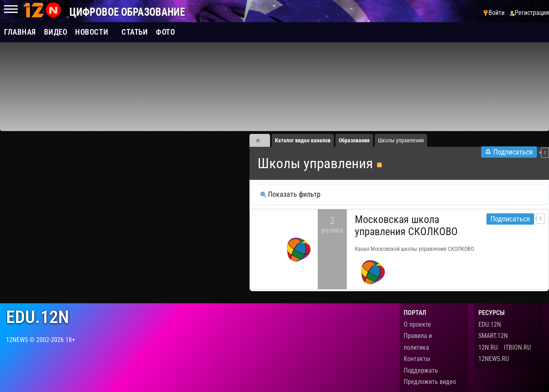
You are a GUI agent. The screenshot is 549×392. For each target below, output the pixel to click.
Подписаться (510, 219)
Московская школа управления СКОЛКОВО (406, 225)
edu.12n (38, 317)
